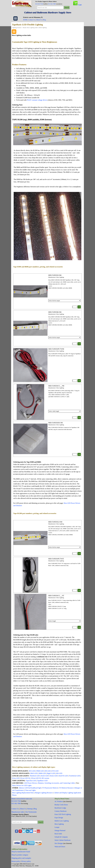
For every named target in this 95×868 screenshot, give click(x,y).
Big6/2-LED (51, 773)
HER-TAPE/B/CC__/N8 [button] (56, 386)
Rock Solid (58, 834)
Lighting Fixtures (17, 28)
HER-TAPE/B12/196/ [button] (55, 522)
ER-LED (48, 771)
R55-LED (32, 771)
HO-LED (59, 773)
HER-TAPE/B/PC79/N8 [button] (56, 349)
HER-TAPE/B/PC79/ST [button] (56, 559)
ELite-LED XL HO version (40, 778)
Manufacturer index (18, 812)
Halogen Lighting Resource (44, 793)
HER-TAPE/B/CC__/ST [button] (56, 596)
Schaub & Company (61, 837)
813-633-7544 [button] (39, 4)
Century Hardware (61, 811)
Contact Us (32, 20)
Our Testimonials (31, 812)
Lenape (57, 827)
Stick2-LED (54, 776)
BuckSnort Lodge (60, 808)
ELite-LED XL (25, 778)
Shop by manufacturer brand (21, 852)
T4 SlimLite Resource (66, 788)
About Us (39, 20)
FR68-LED (40, 771)
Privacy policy (26, 861)
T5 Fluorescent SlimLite (50, 788)
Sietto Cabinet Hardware (63, 840)
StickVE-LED (63, 776)
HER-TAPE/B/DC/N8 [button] (55, 423)
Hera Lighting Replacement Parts (23, 793)
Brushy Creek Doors (61, 805)
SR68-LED (42, 773)
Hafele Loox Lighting (62, 821)
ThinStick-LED (35, 776)
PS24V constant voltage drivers (37, 100)
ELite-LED (16, 778)
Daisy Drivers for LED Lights (22, 785)
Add (79, 307)
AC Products (59, 801)
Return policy (16, 861)
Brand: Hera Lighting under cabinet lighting (35, 28)
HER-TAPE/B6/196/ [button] (55, 312)
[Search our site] (50, 8)
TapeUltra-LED (31, 781)
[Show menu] (15, 18)
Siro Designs (59, 843)
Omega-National (60, 830)
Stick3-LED (45, 776)
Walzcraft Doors (60, 847)
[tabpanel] (53, 3)
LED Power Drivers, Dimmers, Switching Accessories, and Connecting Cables (49, 783)
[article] (47, 291)
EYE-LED (55, 771)
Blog (44, 20)
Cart (80, 5)
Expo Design (59, 818)
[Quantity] (75, 307)
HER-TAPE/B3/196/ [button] (55, 275)
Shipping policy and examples (21, 858)
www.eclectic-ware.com (24, 799)
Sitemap (30, 809)
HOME (25, 20)
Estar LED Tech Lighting (63, 814)
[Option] (64, 301)
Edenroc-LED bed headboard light (30, 788)
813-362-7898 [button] (52, 4)
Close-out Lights (30, 790)
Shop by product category (20, 855)
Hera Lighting (59, 824)
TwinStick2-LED (74, 776)
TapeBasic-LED (42, 781)
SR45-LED (34, 773)
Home (13, 799)
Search (67, 8)
